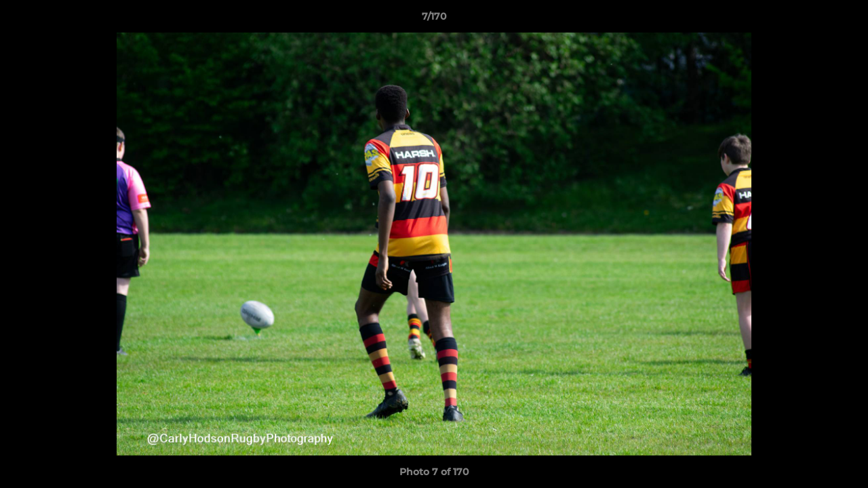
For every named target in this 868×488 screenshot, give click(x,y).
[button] (844, 20)
